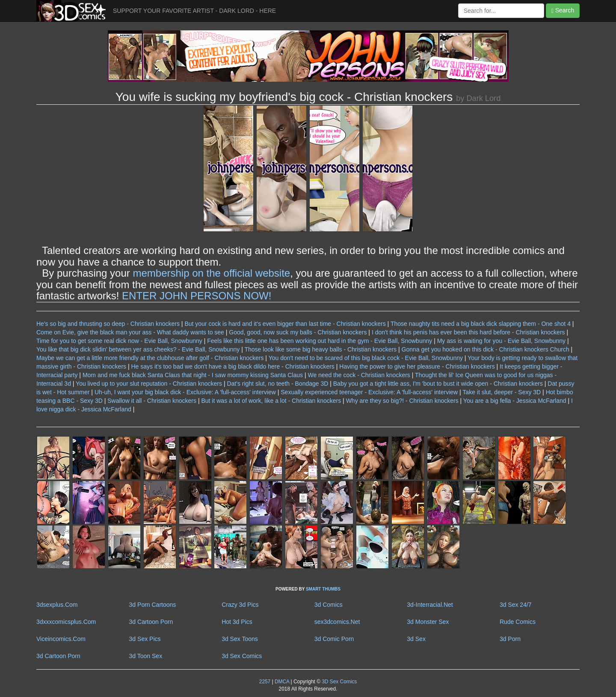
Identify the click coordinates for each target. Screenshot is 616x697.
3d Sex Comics (242, 656)
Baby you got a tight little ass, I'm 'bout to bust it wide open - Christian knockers (438, 384)
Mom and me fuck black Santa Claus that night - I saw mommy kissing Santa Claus (193, 375)
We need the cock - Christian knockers (359, 375)
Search (563, 10)
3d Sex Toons (240, 639)
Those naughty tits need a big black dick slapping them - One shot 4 (481, 324)
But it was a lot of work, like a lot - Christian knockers (271, 401)
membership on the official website (211, 273)
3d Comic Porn (334, 639)
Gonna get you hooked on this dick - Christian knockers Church (486, 349)
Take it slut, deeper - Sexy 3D (502, 392)
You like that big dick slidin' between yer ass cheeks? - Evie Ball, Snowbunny (138, 349)
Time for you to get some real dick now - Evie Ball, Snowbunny (119, 341)
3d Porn (510, 639)
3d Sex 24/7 (516, 605)
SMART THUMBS (323, 589)
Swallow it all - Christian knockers (152, 401)
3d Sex (416, 639)
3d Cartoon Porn (151, 622)
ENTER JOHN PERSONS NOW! (197, 296)
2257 (265, 682)
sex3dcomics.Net (337, 622)
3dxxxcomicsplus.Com (66, 622)
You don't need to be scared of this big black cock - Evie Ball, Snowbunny (366, 358)
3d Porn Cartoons (153, 605)
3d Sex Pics (145, 639)
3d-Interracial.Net (430, 605)
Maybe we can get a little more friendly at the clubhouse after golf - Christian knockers (150, 358)
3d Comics (329, 605)
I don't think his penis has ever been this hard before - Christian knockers (468, 332)
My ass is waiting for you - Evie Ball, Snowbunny (501, 341)
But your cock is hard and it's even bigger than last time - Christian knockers (285, 324)
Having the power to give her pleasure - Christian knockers (417, 366)
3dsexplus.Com (57, 605)
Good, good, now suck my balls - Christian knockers (298, 332)
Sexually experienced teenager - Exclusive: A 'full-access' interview (369, 392)
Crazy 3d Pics (240, 605)
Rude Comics (518, 622)
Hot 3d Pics (237, 622)
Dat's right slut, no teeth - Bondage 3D (277, 384)
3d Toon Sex (146, 656)
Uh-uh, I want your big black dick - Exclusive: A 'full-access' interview (185, 392)
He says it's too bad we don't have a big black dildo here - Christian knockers (232, 366)
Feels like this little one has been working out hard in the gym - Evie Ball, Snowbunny (320, 341)
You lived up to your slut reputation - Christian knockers (149, 384)
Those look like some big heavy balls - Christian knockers (320, 349)
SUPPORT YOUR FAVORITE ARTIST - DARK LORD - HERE (194, 11)
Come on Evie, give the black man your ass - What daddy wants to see (130, 332)
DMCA (282, 682)
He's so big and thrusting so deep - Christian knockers (108, 324)
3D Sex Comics (339, 682)
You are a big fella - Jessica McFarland (515, 401)
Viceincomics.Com (61, 639)
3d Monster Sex (428, 622)
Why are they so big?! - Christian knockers (402, 401)
